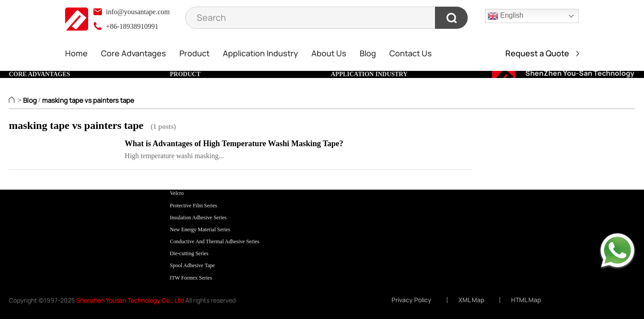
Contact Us (411, 53)
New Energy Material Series (200, 230)
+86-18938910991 (125, 26)
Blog (368, 53)
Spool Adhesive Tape (193, 265)
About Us (329, 53)
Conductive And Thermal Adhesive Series (215, 241)
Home (76, 53)
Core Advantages (134, 53)
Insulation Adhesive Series (198, 218)
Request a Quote (542, 53)
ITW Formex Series (191, 278)
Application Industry (260, 53)
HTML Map (526, 300)
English (506, 16)
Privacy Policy (411, 300)
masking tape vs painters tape (88, 100)
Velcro (177, 193)
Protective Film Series (194, 206)
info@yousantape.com (131, 12)
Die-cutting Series (189, 253)
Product (194, 53)
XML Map (471, 300)
